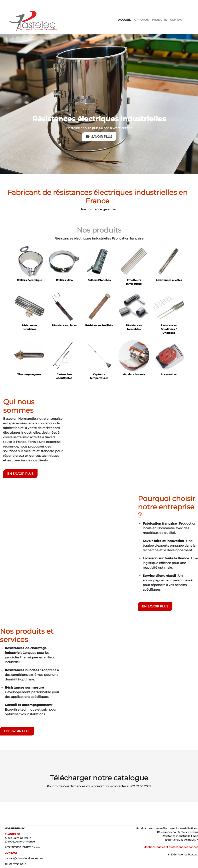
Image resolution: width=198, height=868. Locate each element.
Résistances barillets (99, 325)
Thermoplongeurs (29, 374)
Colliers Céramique (29, 280)
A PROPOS (141, 20)
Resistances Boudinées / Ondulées (169, 329)
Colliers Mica (64, 280)
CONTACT (177, 20)
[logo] (34, 14)
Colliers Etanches (99, 280)
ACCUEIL (124, 20)
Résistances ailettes (169, 280)
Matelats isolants (134, 374)
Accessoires (169, 374)
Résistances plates (64, 325)
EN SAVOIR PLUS (99, 135)
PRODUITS (159, 20)
